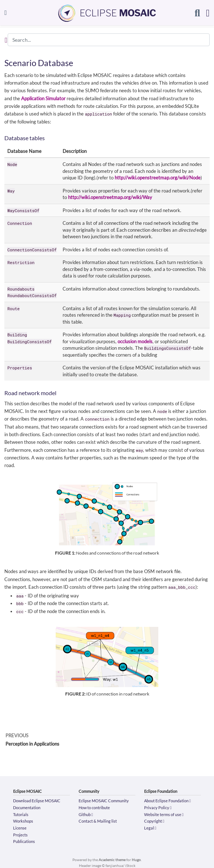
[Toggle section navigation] (6, 40)
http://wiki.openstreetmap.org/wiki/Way (110, 197)
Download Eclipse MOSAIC (37, 801)
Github (86, 814)
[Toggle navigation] (6, 13)
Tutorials (21, 814)
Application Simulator (43, 98)
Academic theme (112, 860)
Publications (24, 841)
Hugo (136, 860)
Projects (20, 835)
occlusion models (135, 341)
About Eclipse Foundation (167, 801)
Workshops (23, 821)
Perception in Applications (32, 744)
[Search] (197, 13)
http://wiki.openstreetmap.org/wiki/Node (158, 178)
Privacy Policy (158, 808)
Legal (150, 828)
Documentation (27, 808)
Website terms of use (164, 814)
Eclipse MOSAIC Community (104, 801)
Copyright (154, 821)
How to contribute (94, 808)
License (20, 828)
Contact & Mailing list (98, 821)
